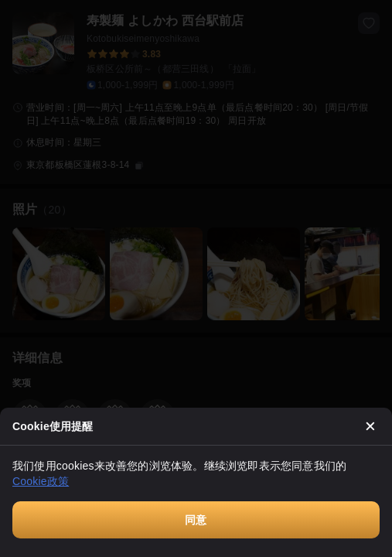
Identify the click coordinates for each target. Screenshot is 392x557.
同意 (196, 520)
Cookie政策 (41, 481)
